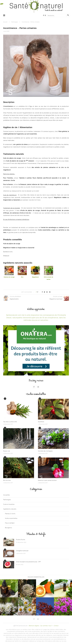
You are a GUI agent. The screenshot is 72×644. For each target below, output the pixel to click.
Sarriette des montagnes (45, 451)
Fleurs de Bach (10, 523)
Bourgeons (8, 528)
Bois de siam (7, 480)
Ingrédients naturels (10, 509)
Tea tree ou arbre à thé (10, 422)
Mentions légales (34, 626)
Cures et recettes (9, 504)
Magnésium (35, 277)
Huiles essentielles (11, 518)
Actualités (6, 495)
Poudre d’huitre (21, 540)
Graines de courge (9, 277)
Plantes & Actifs (10, 514)
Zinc (22, 277)
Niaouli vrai (7, 451)
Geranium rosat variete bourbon (47, 480)
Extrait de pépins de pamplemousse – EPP (28, 562)
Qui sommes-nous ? (46, 626)
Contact (56, 626)
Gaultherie (41, 422)
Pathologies (15, 22)
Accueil (5, 22)
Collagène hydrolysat (22, 551)
